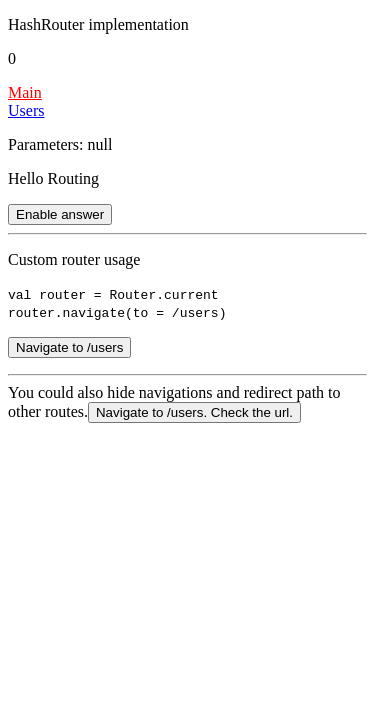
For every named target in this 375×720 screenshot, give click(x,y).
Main (25, 92)
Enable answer (60, 214)
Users (26, 110)
